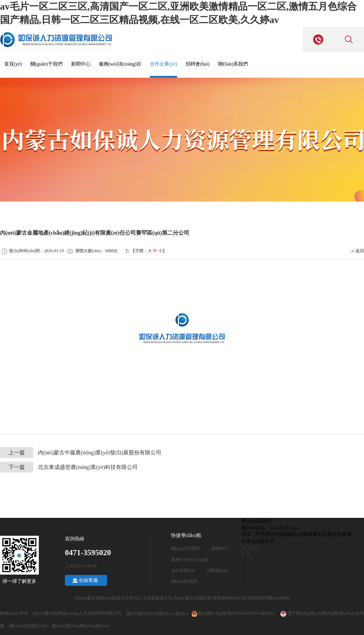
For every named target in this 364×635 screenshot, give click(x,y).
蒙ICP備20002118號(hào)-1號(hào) (157, 614)
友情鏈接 (251, 547)
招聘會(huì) (198, 64)
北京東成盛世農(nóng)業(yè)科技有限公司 (69, 467)
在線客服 (88, 580)
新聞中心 (81, 64)
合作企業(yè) (163, 64)
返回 (357, 251)
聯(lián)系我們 (233, 64)
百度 (246, 554)
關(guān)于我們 (46, 64)
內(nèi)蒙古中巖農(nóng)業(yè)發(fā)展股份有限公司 (81, 453)
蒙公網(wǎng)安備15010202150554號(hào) (239, 613)
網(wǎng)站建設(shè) (28, 626)
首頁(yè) (13, 64)
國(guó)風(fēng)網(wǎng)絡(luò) (80, 626)
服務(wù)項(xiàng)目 (120, 64)
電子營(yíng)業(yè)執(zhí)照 (309, 613)
